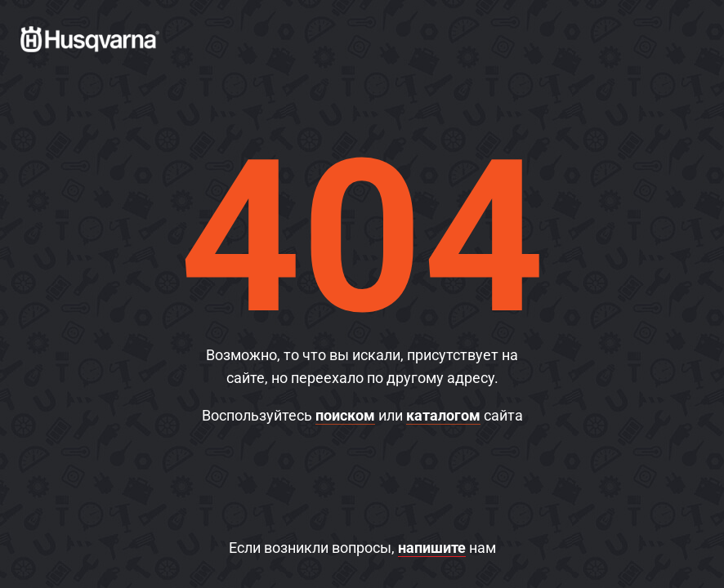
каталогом (443, 415)
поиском (345, 415)
